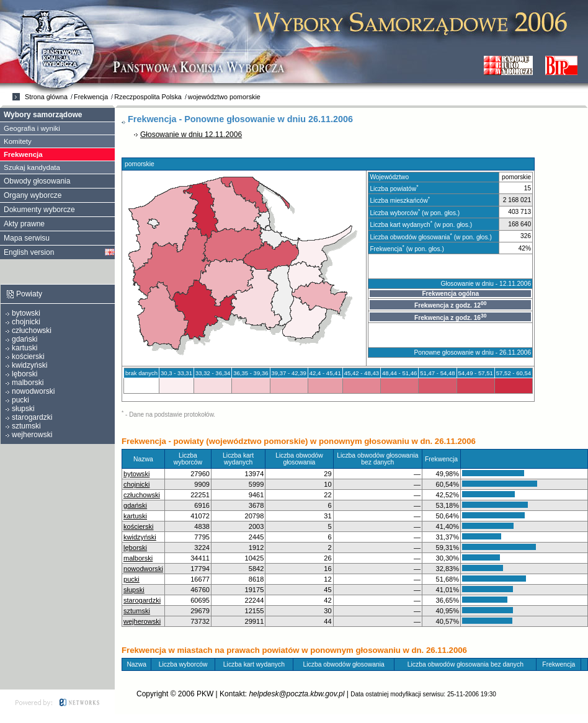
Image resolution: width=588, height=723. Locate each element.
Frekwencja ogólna (450, 294)
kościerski (139, 526)
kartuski (135, 516)
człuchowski (142, 495)
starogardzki (142, 600)
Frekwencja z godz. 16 (450, 317)
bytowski (136, 474)
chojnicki (136, 484)
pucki (131, 579)
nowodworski (143, 569)
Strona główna (46, 97)
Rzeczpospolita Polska (148, 97)
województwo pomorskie (224, 97)
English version (29, 252)
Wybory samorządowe (43, 115)
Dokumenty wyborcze (39, 210)
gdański (135, 505)
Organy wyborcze (33, 195)
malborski (138, 558)
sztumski (137, 611)
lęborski (135, 548)
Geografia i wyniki (32, 128)
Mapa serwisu (27, 238)
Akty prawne (24, 224)
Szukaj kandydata (32, 167)
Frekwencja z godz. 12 (450, 304)
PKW (205, 694)
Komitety (18, 141)
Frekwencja (91, 97)
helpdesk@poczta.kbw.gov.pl (296, 694)
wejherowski (142, 621)
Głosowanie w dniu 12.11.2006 (191, 135)
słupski (134, 590)
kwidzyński (140, 537)
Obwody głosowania (37, 181)
